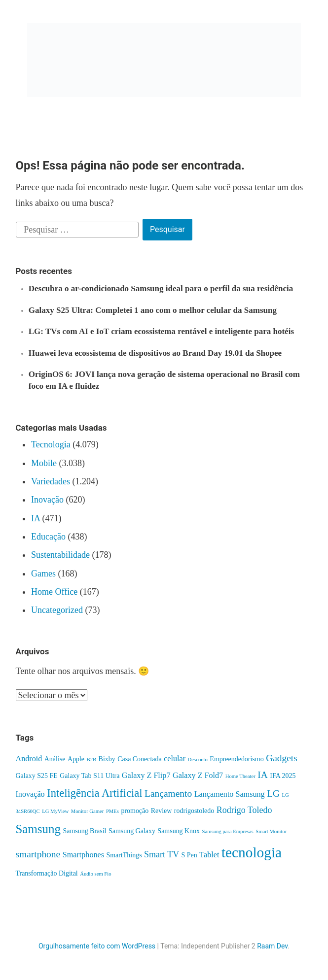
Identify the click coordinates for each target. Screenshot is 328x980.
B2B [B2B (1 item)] (92, 760)
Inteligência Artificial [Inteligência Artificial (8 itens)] (94, 793)
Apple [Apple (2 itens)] (76, 759)
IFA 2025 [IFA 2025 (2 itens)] (283, 776)
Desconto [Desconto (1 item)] (198, 760)
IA (36, 518)
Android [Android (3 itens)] (29, 759)
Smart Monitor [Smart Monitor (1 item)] (271, 831)
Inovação (47, 500)
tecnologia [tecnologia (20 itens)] (252, 852)
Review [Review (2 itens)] (162, 811)
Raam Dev (272, 946)
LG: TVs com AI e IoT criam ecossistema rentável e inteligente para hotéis (161, 331)
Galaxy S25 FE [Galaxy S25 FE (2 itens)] (37, 776)
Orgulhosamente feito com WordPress (97, 946)
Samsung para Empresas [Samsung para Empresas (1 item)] (228, 831)
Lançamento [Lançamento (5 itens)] (168, 794)
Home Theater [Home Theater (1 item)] (240, 776)
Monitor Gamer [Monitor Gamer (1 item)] (88, 811)
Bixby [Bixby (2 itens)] (107, 759)
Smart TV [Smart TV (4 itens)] (162, 854)
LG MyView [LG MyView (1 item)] (55, 811)
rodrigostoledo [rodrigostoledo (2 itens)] (194, 811)
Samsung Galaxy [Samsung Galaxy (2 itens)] (132, 831)
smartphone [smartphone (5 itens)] (38, 854)
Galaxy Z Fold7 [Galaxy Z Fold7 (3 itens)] (198, 775)
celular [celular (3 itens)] (175, 759)
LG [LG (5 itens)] (273, 794)
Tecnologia (51, 444)
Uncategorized (57, 610)
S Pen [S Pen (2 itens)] (189, 855)
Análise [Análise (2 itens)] (55, 759)
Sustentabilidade (60, 555)
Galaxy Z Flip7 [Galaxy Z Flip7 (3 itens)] (146, 775)
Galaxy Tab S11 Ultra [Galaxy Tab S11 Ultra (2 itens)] (90, 776)
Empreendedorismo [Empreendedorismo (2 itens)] (237, 759)
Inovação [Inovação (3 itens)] (30, 794)
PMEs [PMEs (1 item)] (112, 811)
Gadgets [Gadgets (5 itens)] (282, 758)
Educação (48, 537)
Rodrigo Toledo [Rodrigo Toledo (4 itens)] (244, 810)
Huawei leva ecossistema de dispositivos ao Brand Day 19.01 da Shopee (155, 353)
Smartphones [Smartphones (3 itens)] (83, 855)
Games (43, 574)
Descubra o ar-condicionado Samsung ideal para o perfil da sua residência (161, 288)
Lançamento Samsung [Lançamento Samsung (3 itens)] (230, 794)
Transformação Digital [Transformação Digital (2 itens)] (47, 873)
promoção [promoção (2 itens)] (135, 811)
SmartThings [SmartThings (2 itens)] (124, 855)
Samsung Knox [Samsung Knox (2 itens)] (179, 831)
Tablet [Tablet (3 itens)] (209, 855)
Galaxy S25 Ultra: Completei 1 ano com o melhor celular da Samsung (153, 310)
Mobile (44, 463)
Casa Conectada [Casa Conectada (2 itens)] (140, 759)
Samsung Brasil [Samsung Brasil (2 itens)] (84, 831)
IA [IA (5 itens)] (263, 775)
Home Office (54, 592)
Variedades (51, 481)
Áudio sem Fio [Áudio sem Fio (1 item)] (95, 874)
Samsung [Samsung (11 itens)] (38, 829)
